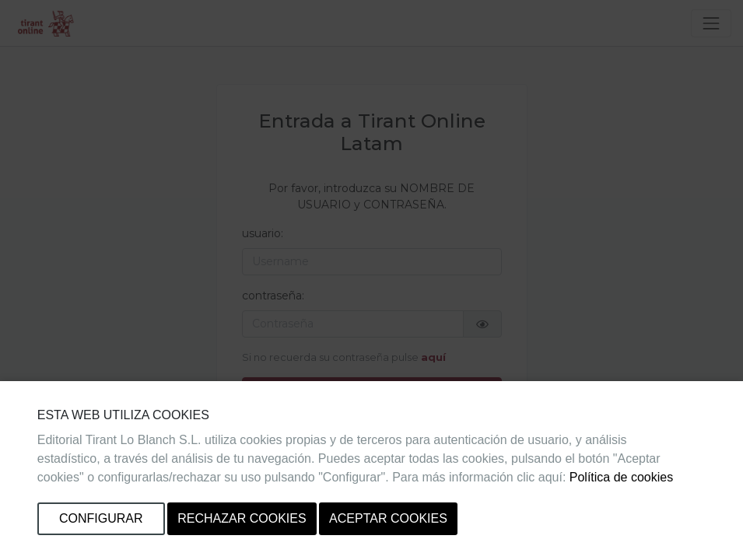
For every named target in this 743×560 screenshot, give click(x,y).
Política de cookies (621, 477)
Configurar (101, 518)
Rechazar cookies (242, 518)
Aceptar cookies (388, 518)
